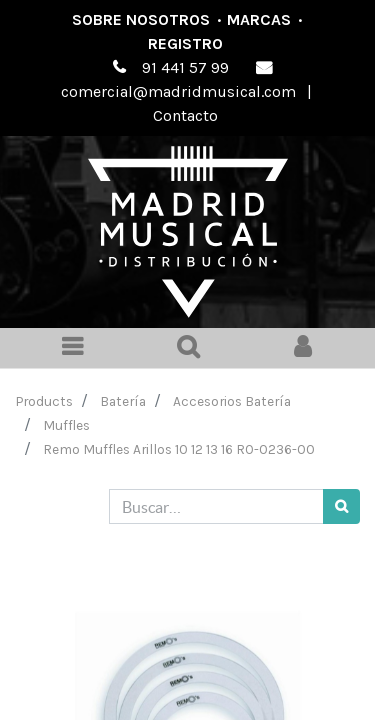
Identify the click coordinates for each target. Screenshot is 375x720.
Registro (185, 43)
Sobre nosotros (141, 19)
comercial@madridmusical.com (178, 91)
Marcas (259, 19)
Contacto (185, 115)
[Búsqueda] (341, 506)
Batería (123, 401)
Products (44, 401)
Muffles (66, 425)
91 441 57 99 (185, 67)
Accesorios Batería (232, 401)
